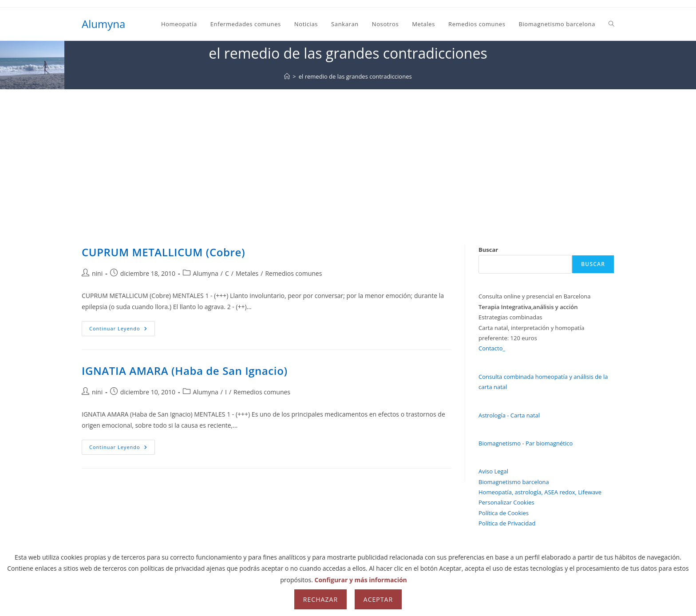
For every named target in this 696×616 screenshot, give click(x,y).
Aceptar (378, 599)
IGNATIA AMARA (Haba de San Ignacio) (185, 371)
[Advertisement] (348, 156)
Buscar (488, 250)
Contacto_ (492, 348)
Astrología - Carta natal (509, 415)
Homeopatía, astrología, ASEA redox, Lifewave (540, 492)
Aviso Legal (493, 471)
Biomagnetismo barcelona (514, 482)
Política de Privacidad (507, 523)
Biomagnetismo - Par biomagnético (526, 443)
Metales (247, 273)
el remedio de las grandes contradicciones (355, 76)
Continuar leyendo (122, 330)
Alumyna (103, 24)
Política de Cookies (504, 513)
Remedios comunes (293, 273)
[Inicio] (287, 76)
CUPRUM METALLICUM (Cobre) (163, 252)
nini (97, 273)
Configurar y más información (361, 580)
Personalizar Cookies (506, 502)
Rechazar (320, 599)
